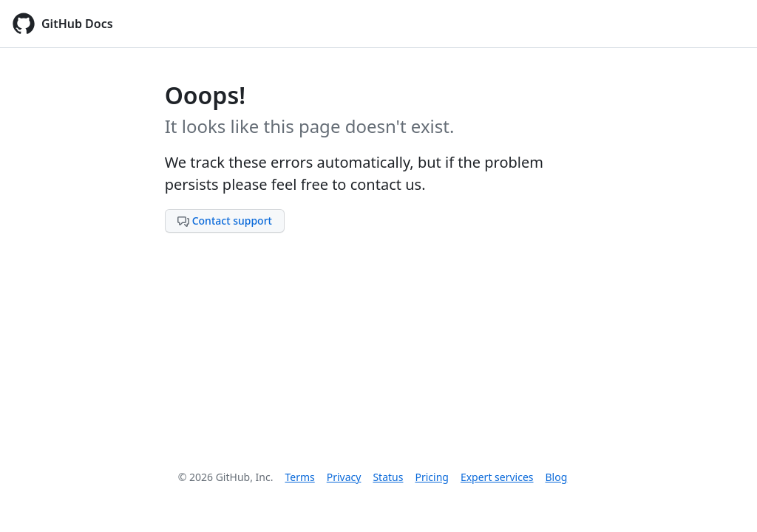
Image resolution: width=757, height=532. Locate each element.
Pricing (431, 477)
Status (388, 477)
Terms (299, 477)
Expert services (497, 477)
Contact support (225, 221)
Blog (557, 477)
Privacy (344, 477)
